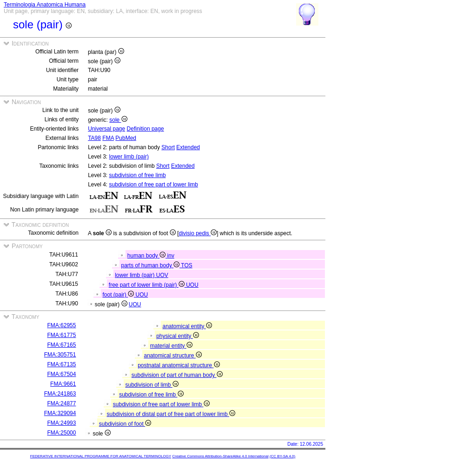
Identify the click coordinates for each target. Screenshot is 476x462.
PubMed (126, 138)
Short (168, 147)
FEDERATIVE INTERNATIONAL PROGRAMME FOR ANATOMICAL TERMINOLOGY (101, 456)
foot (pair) (119, 295)
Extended (188, 147)
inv (171, 256)
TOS (186, 265)
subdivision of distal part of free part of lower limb (171, 414)
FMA (108, 138)
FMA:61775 (61, 335)
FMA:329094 (60, 413)
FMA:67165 (61, 345)
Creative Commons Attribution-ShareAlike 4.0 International (220, 456)
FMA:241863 (60, 394)
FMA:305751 (60, 355)
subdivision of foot (125, 424)
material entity (171, 346)
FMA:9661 (63, 384)
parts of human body (151, 265)
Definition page (145, 129)
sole (118, 120)
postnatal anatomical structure (178, 365)
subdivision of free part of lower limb (154, 185)
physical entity (178, 336)
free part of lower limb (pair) (147, 285)
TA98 (94, 138)
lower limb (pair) (129, 157)
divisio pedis (198, 233)
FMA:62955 (61, 325)
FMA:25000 (61, 433)
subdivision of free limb (138, 175)
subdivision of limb (152, 385)
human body (147, 256)
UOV (162, 275)
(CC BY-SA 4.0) (282, 456)
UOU (192, 285)
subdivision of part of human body (177, 375)
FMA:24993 (61, 423)
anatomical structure (172, 356)
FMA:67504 (61, 374)
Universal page (106, 129)
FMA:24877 (61, 403)
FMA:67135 (61, 364)
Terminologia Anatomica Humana (45, 5)
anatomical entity (187, 326)
